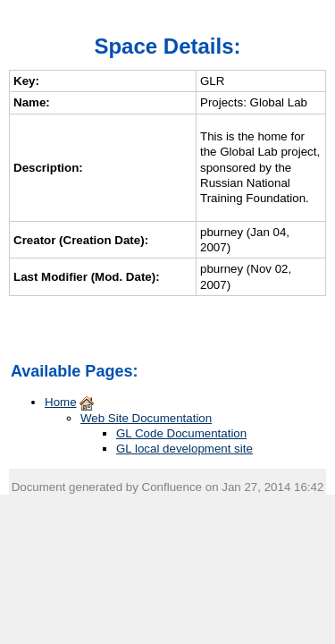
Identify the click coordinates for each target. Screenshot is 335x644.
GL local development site (184, 449)
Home (61, 402)
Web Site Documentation (146, 418)
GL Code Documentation (181, 433)
